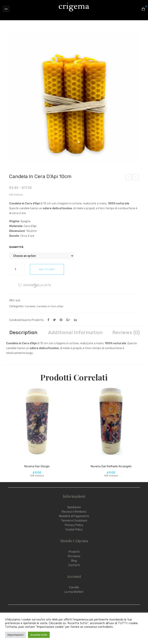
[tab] (23, 333)
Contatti (74, 565)
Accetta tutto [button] (39, 635)
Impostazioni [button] (16, 635)
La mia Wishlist (74, 592)
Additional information (75, 333)
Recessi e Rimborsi (74, 512)
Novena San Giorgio (37, 466)
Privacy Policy (74, 525)
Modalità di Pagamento (74, 516)
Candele (30, 306)
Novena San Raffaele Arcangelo (111, 466)
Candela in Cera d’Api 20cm (136, 178)
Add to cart (47, 269)
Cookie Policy (74, 530)
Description (23, 333)
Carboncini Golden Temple (129, 178)
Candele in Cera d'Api (50, 306)
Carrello (74, 587)
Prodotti (74, 552)
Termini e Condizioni (74, 521)
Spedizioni (74, 507)
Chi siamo (74, 556)
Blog (74, 561)
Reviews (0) (126, 333)
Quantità (16, 247)
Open (6, 9)
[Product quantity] (17, 270)
